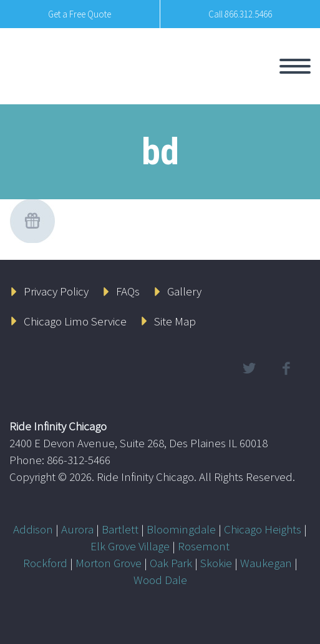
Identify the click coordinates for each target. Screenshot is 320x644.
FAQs (128, 291)
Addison (33, 529)
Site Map (175, 321)
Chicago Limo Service (75, 321)
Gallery (184, 291)
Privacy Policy (56, 291)
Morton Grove (109, 563)
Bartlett (120, 529)
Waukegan (266, 563)
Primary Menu (295, 66)
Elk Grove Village (130, 546)
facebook (286, 369)
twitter (249, 369)
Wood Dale (160, 580)
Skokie (216, 563)
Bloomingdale (181, 529)
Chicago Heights (263, 529)
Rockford (45, 563)
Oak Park (171, 563)
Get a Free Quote (80, 14)
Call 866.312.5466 (240, 14)
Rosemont (204, 546)
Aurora (77, 529)
